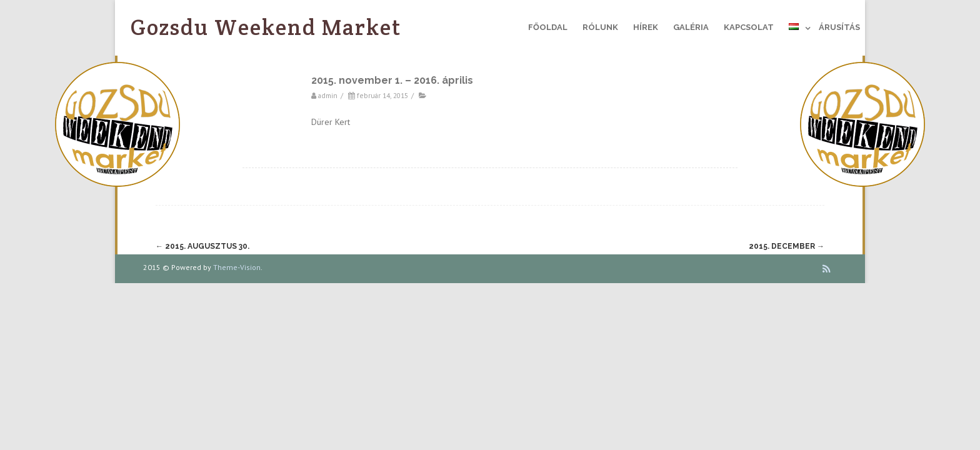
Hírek (646, 27)
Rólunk (600, 27)
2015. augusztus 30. (202, 246)
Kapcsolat (749, 27)
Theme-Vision (237, 267)
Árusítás (839, 27)
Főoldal (548, 27)
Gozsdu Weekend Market (266, 27)
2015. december (787, 246)
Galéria (691, 27)
